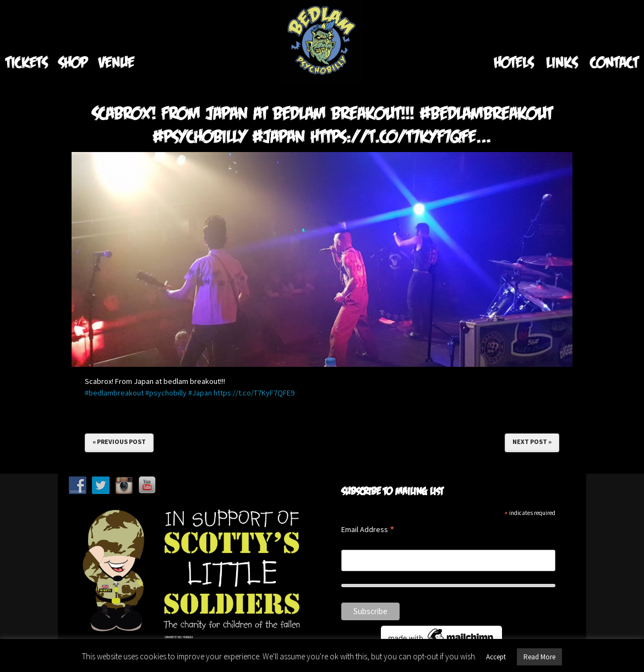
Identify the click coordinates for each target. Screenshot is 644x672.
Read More (539, 657)
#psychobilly (166, 393)
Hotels (514, 62)
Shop (73, 62)
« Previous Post (119, 441)
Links (562, 62)
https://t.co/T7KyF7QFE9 (254, 393)
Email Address (368, 530)
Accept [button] (496, 657)
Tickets (26, 62)
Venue (116, 62)
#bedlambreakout (114, 393)
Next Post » (532, 441)
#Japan (200, 393)
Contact (614, 62)
